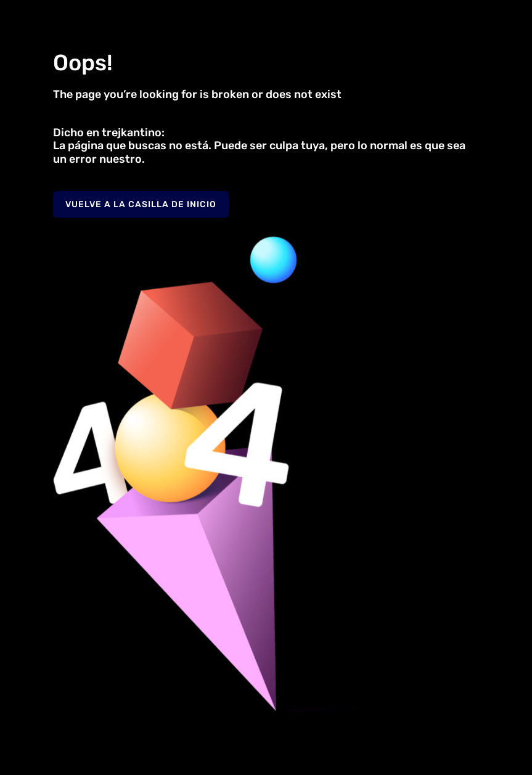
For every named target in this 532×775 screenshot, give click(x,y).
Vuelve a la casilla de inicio (141, 204)
